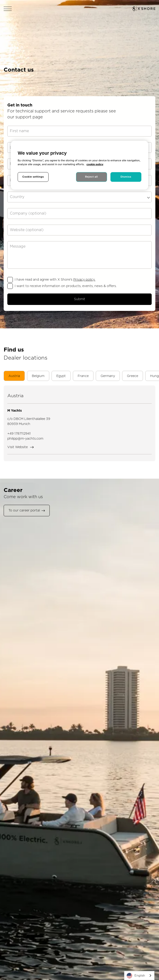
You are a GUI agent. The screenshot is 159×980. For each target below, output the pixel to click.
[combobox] (139, 976)
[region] (79, 165)
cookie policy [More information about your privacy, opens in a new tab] (95, 164)
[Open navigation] (8, 9)
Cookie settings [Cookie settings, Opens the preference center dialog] (33, 177)
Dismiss (126, 177)
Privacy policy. (84, 279)
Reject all (91, 177)
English (136, 976)
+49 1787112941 (19, 433)
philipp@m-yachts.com (25, 438)
